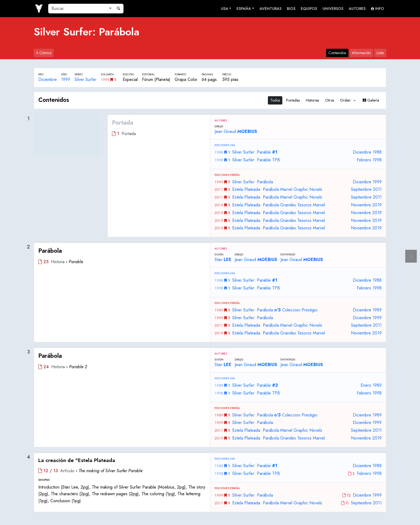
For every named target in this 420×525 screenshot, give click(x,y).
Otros (330, 100)
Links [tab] (380, 53)
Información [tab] (361, 53)
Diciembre (48, 79)
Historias (312, 100)
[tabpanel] (210, 302)
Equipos (309, 9)
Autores (357, 9)
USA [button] (225, 9)
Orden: (348, 100)
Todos (275, 100)
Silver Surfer (85, 79)
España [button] (244, 9)
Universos (333, 9)
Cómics (44, 53)
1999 (66, 79)
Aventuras (271, 9)
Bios (291, 9)
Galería (371, 100)
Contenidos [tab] (337, 53)
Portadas (293, 100)
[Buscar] (78, 9)
